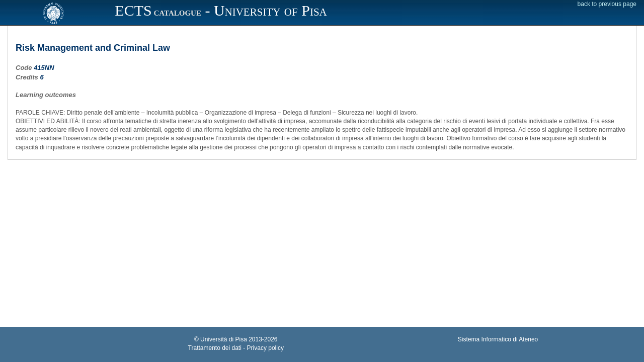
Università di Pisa (224, 339)
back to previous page (607, 4)
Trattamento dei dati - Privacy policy (236, 348)
